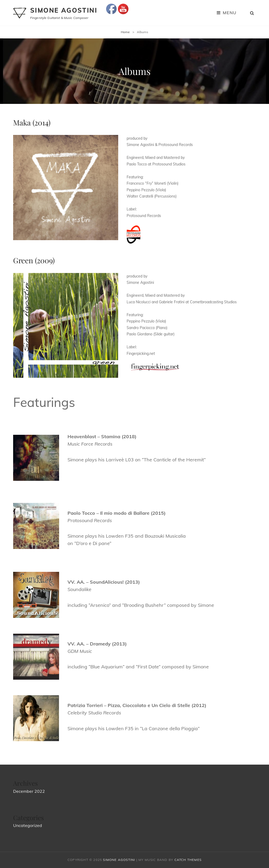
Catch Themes (188, 860)
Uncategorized (28, 825)
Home (125, 32)
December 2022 (29, 791)
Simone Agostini (64, 10)
